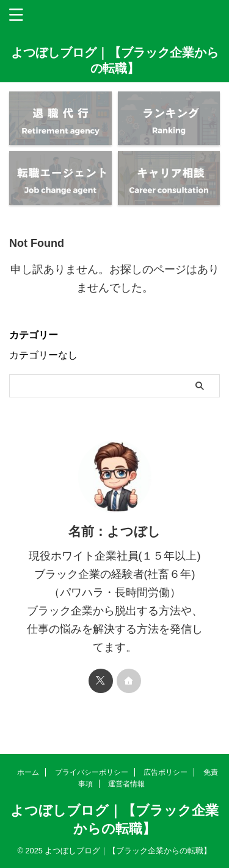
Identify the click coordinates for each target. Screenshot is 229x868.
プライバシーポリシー (92, 772)
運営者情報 (126, 784)
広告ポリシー (165, 772)
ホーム (28, 772)
